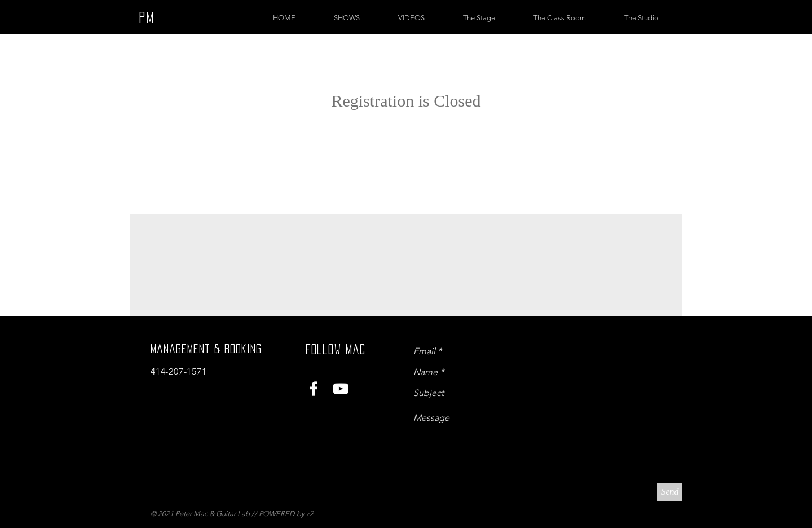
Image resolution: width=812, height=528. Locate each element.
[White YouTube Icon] (341, 389)
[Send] (670, 492)
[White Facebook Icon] (314, 389)
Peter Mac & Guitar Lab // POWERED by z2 (244, 514)
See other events (406, 142)
